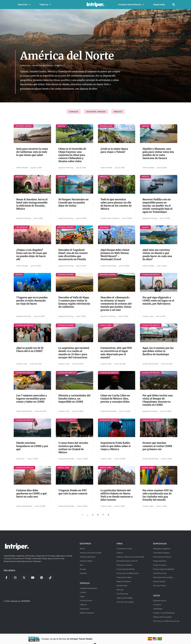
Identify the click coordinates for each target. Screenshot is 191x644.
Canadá (74, 112)
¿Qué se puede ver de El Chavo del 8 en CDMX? (30, 350)
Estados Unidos (96, 112)
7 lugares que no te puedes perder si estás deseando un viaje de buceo (32, 301)
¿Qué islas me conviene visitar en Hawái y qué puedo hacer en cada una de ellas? (157, 255)
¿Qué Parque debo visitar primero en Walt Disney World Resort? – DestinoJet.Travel (115, 255)
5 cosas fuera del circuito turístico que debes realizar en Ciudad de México (73, 448)
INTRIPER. (26, 601)
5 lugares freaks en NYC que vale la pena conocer (73, 492)
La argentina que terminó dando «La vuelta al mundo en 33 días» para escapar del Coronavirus (74, 353)
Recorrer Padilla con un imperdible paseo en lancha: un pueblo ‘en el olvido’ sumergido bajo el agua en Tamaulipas (157, 206)
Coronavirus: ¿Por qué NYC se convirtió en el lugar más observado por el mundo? (116, 353)
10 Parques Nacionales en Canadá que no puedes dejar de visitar (73, 203)
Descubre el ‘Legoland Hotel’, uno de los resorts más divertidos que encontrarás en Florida (73, 255)
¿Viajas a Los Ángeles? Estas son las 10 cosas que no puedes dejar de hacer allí (32, 255)
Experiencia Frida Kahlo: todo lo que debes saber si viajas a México (116, 446)
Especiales (159, 4)
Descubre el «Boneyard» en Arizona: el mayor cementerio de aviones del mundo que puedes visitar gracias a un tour (116, 304)
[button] (174, 5)
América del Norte (42, 65)
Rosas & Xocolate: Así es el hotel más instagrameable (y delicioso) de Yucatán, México (32, 204)
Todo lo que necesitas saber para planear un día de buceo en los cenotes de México (116, 204)
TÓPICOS (85, 583)
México (118, 112)
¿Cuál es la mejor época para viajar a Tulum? (114, 150)
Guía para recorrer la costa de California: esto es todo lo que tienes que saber (32, 152)
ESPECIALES (160, 544)
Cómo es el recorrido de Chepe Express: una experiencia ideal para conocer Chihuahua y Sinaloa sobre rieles (72, 155)
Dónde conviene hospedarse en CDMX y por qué (32, 446)
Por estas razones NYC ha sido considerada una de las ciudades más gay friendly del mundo (158, 495)
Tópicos (45, 5)
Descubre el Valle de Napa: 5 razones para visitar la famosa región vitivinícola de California (74, 302)
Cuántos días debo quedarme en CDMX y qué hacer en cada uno (31, 494)
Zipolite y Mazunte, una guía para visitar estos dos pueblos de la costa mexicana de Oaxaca (158, 153)
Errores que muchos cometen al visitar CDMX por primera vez (157, 446)
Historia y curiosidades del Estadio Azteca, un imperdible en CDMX (74, 399)
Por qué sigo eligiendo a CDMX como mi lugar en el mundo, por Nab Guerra (158, 301)
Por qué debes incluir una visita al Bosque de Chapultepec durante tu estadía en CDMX (158, 400)
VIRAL (120, 544)
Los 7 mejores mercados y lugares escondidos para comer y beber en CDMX (32, 399)
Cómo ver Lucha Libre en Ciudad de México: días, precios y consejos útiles (115, 399)
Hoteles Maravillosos (131, 5)
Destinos (24, 5)
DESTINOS (85, 544)
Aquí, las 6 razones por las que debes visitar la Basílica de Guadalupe (158, 351)
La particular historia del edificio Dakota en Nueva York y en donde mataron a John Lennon (117, 495)
